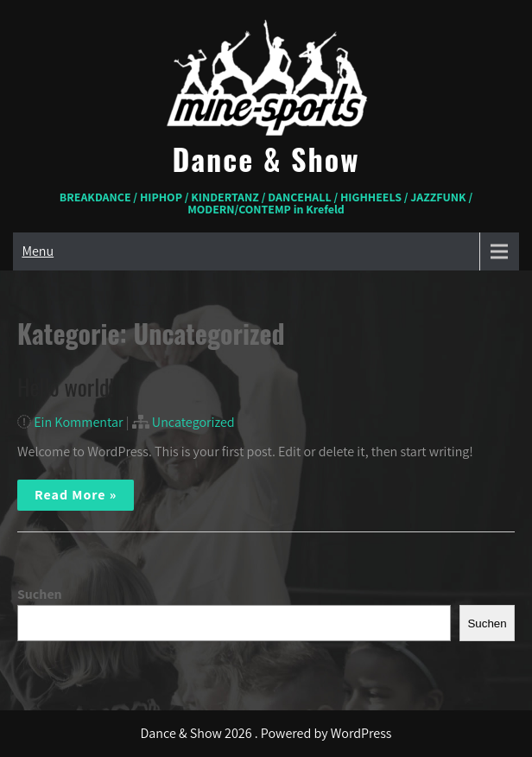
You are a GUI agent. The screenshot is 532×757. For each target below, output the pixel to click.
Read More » (76, 495)
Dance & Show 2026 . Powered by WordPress (266, 733)
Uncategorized (193, 422)
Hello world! (66, 387)
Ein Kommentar (78, 422)
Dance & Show (266, 159)
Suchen (40, 594)
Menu (38, 251)
